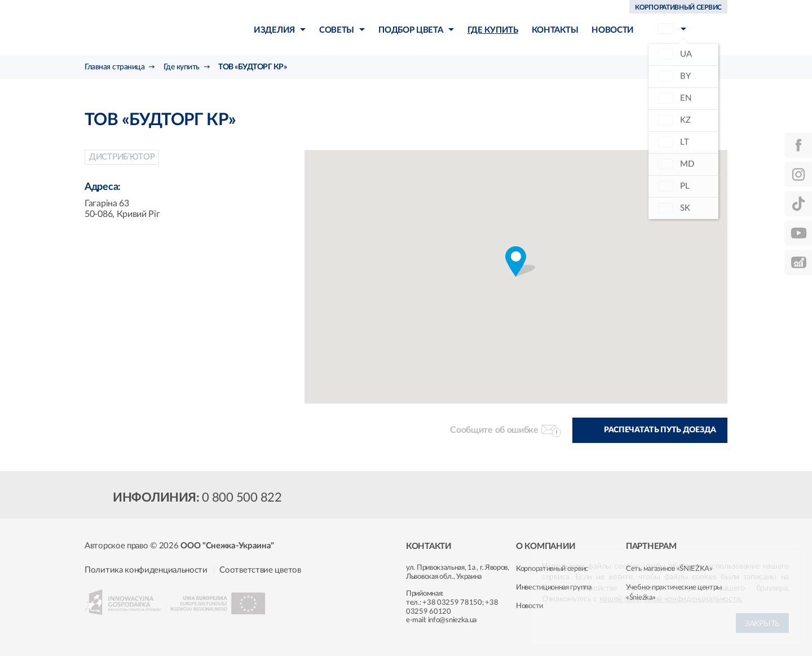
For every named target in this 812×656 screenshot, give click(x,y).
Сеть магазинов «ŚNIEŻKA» (669, 569)
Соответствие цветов (260, 570)
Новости (529, 606)
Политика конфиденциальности (146, 570)
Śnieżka (150, 27)
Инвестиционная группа (554, 588)
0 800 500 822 (242, 498)
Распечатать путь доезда (660, 430)
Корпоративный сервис (552, 569)
